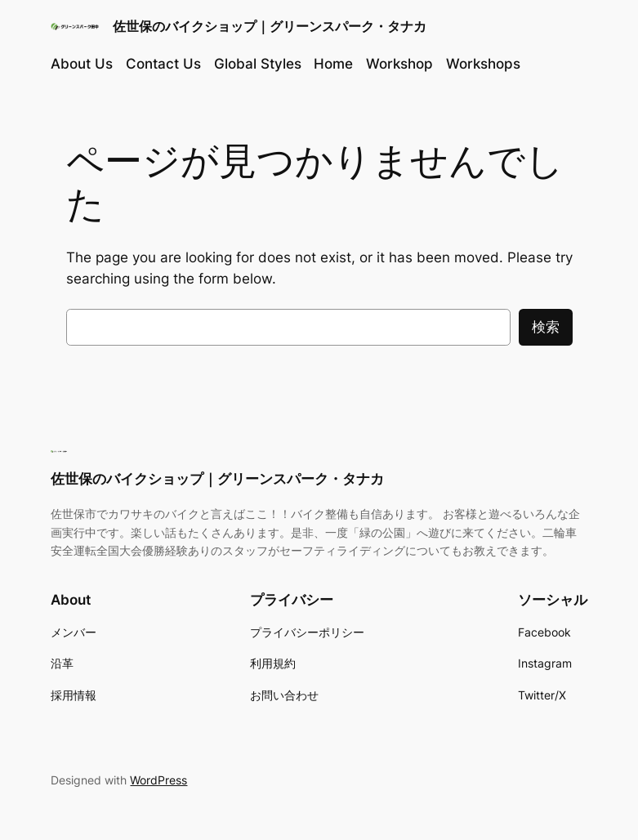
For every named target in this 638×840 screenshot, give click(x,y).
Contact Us (163, 64)
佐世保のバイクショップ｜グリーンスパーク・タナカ (270, 26)
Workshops (483, 64)
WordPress (158, 780)
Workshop (399, 64)
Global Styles (258, 64)
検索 (546, 327)
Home (333, 64)
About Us (82, 64)
